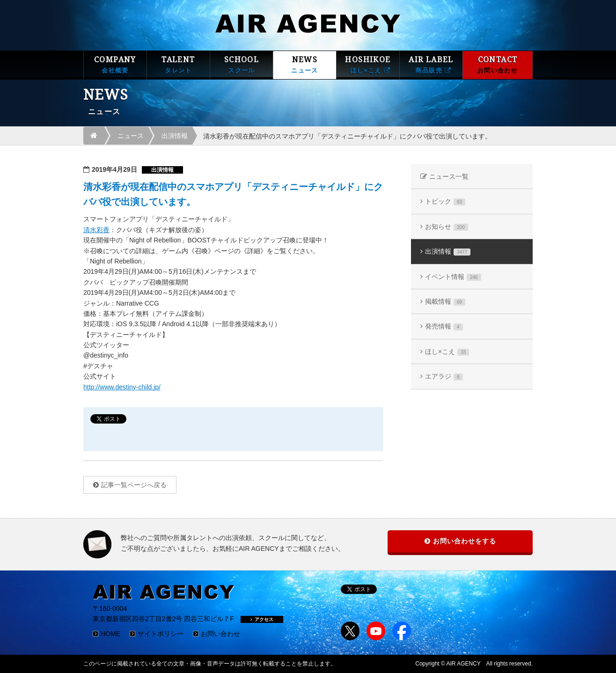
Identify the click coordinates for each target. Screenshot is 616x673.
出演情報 (175, 136)
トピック (445, 201)
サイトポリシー (161, 634)
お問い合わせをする (465, 541)
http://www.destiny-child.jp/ (122, 387)
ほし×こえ (447, 352)
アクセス (262, 619)
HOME (110, 634)
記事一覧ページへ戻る (134, 485)
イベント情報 (453, 277)
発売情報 (444, 326)
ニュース (131, 136)
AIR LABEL (431, 65)
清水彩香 (96, 230)
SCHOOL (242, 65)
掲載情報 (445, 302)
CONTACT (498, 65)
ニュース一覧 (449, 176)
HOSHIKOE (368, 65)
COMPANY (115, 65)
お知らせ (447, 227)
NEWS (305, 65)
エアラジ (444, 377)
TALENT (178, 65)
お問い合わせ (220, 634)
